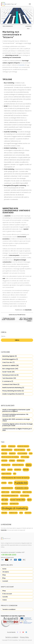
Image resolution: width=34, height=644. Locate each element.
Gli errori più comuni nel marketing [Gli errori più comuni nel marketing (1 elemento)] (10, 457)
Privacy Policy (24, 637)
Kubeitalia (22, 65)
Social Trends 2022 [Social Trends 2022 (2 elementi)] (18, 500)
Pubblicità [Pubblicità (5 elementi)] (21, 483)
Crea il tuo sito (7, 362)
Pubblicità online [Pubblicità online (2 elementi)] (22, 488)
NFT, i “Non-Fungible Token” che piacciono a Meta (26, 320)
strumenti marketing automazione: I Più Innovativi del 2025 (15, 415)
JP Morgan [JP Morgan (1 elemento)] (12, 461)
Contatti (5, 581)
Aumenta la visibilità (9, 366)
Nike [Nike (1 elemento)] (15, 474)
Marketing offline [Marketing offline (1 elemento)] (6, 465)
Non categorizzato (9, 369)
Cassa (4, 600)
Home (4, 569)
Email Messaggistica (9, 359)
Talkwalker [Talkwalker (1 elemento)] (4, 513)
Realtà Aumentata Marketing (12, 388)
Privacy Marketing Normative (12, 391)
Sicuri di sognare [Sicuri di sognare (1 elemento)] (25, 496)
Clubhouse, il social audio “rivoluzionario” (9, 319)
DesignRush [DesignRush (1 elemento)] (12, 453)
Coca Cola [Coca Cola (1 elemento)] (4, 453)
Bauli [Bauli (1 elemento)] (29, 450)
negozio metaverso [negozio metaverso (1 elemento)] (6, 474)
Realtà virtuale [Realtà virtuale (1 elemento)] (5, 492)
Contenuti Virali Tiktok (10, 384)
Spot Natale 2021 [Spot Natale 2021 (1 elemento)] (14, 504)
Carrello (5, 597)
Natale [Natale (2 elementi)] (26, 470)
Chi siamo (6, 572)
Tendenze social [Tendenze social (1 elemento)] (13, 513)
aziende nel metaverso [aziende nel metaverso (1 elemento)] (23, 446)
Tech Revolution (8, 378)
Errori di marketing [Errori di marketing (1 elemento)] (22, 453)
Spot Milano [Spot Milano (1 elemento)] (5, 504)
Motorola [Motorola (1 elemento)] (10, 470)
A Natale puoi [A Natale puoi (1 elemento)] (12, 446)
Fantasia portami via (9, 375)
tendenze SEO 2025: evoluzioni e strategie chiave (16, 420)
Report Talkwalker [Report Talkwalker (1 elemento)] (27, 492)
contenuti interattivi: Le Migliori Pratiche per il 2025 (17, 430)
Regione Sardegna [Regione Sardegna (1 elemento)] (16, 492)
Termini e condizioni (9, 609)
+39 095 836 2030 (9, 555)
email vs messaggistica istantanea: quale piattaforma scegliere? (16, 410)
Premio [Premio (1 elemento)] (10, 483)
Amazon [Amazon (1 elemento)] (4, 446)
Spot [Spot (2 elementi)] (29, 500)
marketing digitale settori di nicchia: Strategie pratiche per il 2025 (17, 425)
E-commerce (7, 381)
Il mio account (7, 594)
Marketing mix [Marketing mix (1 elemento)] (21, 461)
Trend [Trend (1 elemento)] (21, 513)
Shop (4, 575)
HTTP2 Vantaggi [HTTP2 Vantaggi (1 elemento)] (25, 457)
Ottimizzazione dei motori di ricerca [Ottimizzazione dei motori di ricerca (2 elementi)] (15, 478)
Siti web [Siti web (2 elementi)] (5, 500)
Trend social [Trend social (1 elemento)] (28, 513)
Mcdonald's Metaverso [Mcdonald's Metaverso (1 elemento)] (18, 465)
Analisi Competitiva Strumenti (12, 394)
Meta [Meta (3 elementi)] (29, 465)
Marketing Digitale (8, 356)
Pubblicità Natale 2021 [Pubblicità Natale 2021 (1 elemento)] (7, 488)
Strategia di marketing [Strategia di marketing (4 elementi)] (15, 508)
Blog (4, 578)
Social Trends (7, 372)
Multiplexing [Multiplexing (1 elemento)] (18, 470)
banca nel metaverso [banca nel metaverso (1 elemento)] (20, 450)
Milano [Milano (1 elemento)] (3, 470)
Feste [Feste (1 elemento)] (31, 453)
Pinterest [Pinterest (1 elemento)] (4, 483)
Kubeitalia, (15, 640)
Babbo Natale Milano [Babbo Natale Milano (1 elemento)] (7, 450)
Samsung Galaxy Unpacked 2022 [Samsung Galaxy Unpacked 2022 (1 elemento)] (10, 496)
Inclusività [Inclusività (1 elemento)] (4, 461)
